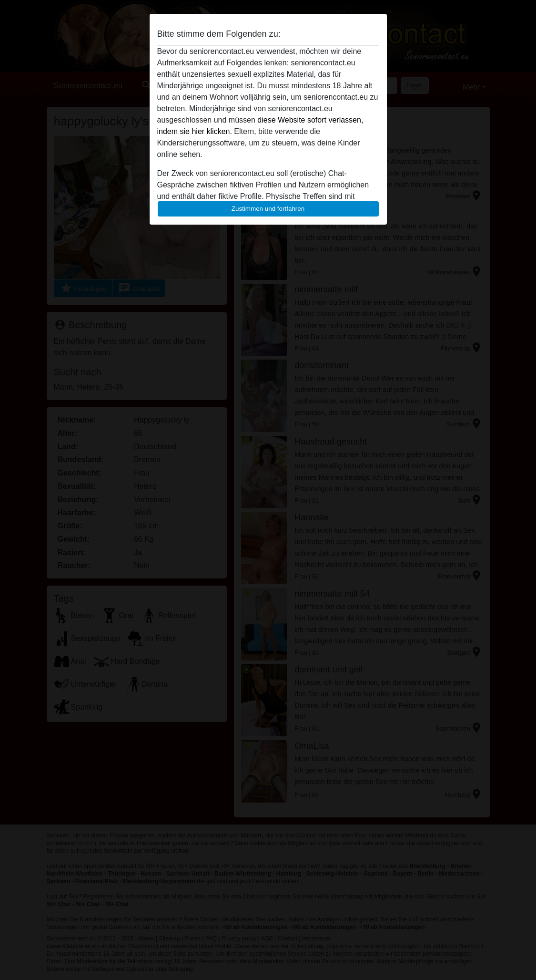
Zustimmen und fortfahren (268, 209)
